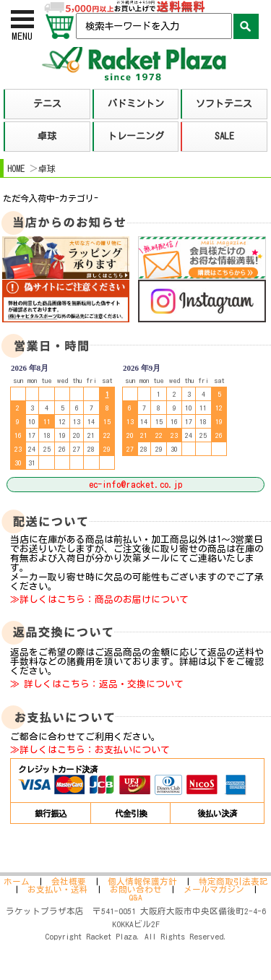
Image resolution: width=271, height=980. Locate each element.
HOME (16, 168)
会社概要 (69, 881)
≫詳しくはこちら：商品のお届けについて (99, 599)
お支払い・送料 (58, 889)
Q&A (135, 897)
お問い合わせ (136, 889)
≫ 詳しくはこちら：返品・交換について (97, 684)
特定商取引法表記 (233, 881)
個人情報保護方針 (142, 881)
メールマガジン (214, 889)
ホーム (17, 881)
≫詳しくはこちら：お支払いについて (90, 750)
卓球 (47, 168)
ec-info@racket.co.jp (135, 485)
